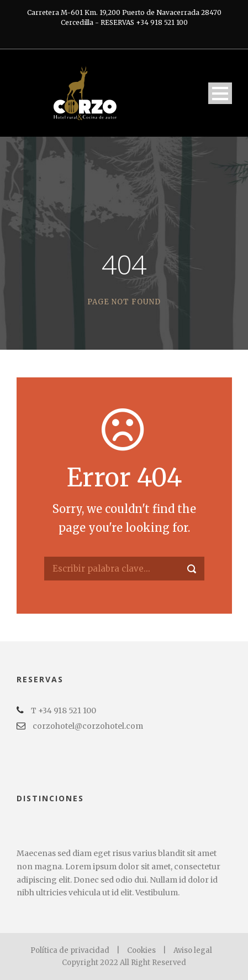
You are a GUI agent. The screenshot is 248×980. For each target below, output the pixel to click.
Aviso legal (193, 950)
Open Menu (220, 93)
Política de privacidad (71, 950)
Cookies (141, 950)
